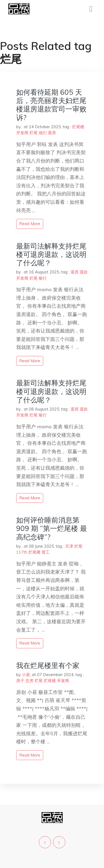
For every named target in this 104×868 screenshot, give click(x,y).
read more (30, 224)
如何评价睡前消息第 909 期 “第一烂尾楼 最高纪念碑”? (52, 528)
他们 (43, 133)
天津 (69, 546)
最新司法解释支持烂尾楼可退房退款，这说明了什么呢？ (51, 254)
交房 (29, 681)
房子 (20, 681)
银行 (43, 278)
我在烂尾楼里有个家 (48, 665)
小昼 (26, 675)
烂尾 (33, 133)
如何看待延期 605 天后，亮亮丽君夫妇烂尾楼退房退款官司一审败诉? (51, 105)
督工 (46, 552)
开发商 (22, 133)
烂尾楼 (78, 127)
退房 (52, 133)
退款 (84, 272)
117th (22, 552)
